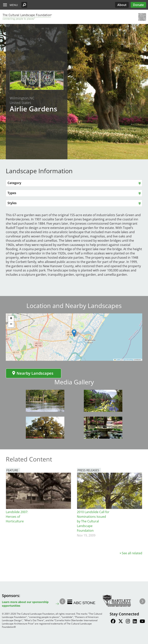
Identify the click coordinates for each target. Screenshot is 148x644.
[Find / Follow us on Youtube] (142, 622)
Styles (12, 203)
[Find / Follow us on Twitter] (121, 622)
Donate (138, 5)
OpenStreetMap (128, 360)
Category (14, 183)
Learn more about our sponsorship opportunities (25, 604)
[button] (24, 5)
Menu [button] (14, 5)
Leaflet (117, 360)
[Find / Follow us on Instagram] (128, 622)
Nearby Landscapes (33, 373)
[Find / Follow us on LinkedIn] (135, 622)
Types (12, 193)
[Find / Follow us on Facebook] (113, 622)
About (122, 5)
